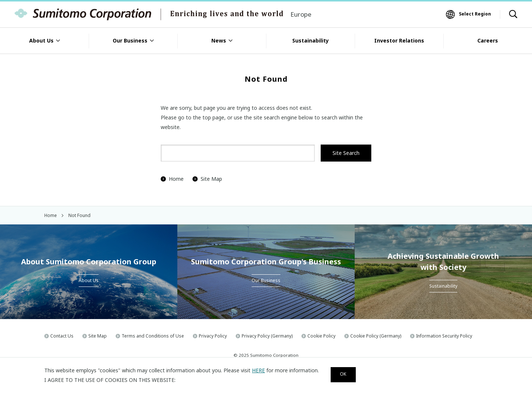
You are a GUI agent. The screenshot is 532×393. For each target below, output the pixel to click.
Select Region (475, 14)
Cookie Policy (321, 336)
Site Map (207, 179)
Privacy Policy (213, 336)
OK (347, 374)
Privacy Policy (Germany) (267, 336)
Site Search (346, 153)
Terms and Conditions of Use (153, 336)
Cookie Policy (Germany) (376, 336)
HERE (258, 369)
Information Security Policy (444, 336)
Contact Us (62, 336)
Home (172, 179)
